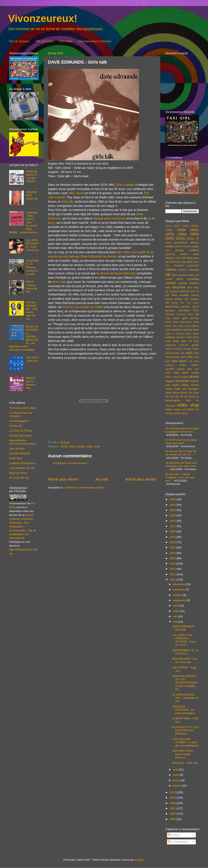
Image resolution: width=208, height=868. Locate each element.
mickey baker (191, 349)
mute (196, 353)
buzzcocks (193, 266)
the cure (170, 397)
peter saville (190, 373)
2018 (173, 542)
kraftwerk (170, 337)
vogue (177, 409)
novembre (179, 590)
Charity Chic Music (21, 436)
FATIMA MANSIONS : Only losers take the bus (32, 311)
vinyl (97, 446)
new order (187, 357)
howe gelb (180, 318)
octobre (178, 595)
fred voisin (193, 303)
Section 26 (16, 426)
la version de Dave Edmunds (116, 273)
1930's (195, 226)
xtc (197, 409)
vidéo (89, 446)
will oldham (188, 409)
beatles (170, 258)
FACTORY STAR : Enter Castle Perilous (183, 754)
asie (168, 250)
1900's (168, 226)
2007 (173, 808)
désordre (179, 287)
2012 (173, 574)
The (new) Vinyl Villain (23, 408)
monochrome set (175, 353)
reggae (170, 381)
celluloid (182, 275)
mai (175, 622)
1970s (64, 446)
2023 (173, 515)
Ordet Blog (16, 458)
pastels (181, 369)
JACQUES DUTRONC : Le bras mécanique (184, 710)
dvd (193, 291)
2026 (173, 499)
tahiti (168, 393)
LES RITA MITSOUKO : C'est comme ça (32, 245)
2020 (173, 531)
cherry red (193, 275)
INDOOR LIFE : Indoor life (32, 195)
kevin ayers (192, 334)
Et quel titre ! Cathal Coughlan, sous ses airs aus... (180, 477)
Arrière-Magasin (19, 421)
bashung (170, 254)
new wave (179, 361)
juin (175, 616)
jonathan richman (182, 330)
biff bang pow (190, 258)
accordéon (181, 242)
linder (176, 341)
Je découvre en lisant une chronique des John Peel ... (181, 466)
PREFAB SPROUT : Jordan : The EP (31, 177)
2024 (173, 510)
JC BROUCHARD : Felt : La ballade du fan (185, 698)
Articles (174, 835)
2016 (173, 553)
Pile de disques (19, 41)
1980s (182, 234)
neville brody (172, 357)
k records (178, 334)
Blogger (139, 860)
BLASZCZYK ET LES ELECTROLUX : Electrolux (185, 730)
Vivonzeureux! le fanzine (95, 41)
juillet (176, 611)
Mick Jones (76, 193)
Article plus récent (63, 479)
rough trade (173, 389)
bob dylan (187, 262)
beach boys (190, 254)
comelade (193, 279)
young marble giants (176, 413)
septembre (180, 600)
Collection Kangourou (22, 463)
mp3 (189, 353)
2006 (173, 814)
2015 (173, 558)
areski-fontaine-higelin (187, 246)
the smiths (190, 397)
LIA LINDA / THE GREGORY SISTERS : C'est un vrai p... (184, 640)
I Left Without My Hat (22, 468)
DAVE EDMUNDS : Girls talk (184, 628)
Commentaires (178, 842)
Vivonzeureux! (43, 18)
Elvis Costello (125, 185)
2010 (173, 792)
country (183, 283)
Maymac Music (18, 473)
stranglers (193, 389)
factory (195, 295)
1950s (181, 230)
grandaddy (184, 310)
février (177, 780)
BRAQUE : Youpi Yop (185, 763)
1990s (194, 234)
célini (174, 275)
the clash (194, 393)
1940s (169, 230)
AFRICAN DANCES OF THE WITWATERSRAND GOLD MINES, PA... (185, 683)
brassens (179, 266)
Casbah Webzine (20, 453)
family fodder (174, 299)
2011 (173, 580)
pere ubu (193, 369)
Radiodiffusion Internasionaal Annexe (23, 442)
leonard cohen (184, 337)
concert (171, 283)
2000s (170, 238)
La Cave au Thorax (21, 431)
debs (168, 288)
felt (167, 303)
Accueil (102, 479)
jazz (176, 322)
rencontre (182, 381)
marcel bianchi (174, 349)
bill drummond (173, 262)
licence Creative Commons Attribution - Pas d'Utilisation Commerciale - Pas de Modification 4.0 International (23, 526)
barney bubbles (187, 250)
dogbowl (174, 291)
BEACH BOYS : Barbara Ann (31, 383)
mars (176, 775)
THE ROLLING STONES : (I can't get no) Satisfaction (186, 742)
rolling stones (190, 385)
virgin (169, 409)
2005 (173, 819)
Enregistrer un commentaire (70, 463)
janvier (177, 786)
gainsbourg (172, 307)
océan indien (189, 365)
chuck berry (174, 279)
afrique (195, 242)
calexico (183, 270)
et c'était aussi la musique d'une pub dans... (181, 441)
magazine (171, 345)
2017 (173, 547)
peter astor (172, 373)
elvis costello (77, 446)
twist (188, 400)
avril (176, 770)
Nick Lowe (59, 282)
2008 (173, 803)
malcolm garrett (189, 345)
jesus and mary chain (178, 326)
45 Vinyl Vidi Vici (19, 478)
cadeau (171, 269)
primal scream (181, 377)
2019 (173, 537)
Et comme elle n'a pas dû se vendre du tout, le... (181, 453)
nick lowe (193, 361)
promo (194, 376)
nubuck (169, 365)
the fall (179, 397)
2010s (181, 238)
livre (184, 341)
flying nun (178, 303)
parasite (170, 369)
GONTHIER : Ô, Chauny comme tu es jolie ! (32, 267)
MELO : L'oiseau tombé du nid (31, 287)
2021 (173, 526)
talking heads (180, 393)
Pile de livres (44, 41)
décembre (179, 584)
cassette (194, 270)
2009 (173, 798)
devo (190, 288)
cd (168, 274)
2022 (173, 521)
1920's (186, 226)
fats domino (192, 299)
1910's (177, 226)
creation (194, 283)
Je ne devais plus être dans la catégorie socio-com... (182, 430)
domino (185, 291)
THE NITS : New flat (32, 359)
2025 (173, 505)
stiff (184, 389)
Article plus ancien (141, 479)
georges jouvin (190, 307)
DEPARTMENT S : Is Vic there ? (185, 652)
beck (178, 258)
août (176, 606)
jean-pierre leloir (190, 322)
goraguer (170, 310)
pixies (168, 377)
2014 (173, 564)
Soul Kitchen (17, 449)
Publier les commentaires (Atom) (85, 488)
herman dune (185, 314)
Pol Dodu (66, 41)
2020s (190, 239)
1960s (194, 230)
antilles (170, 246)
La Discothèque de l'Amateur (21, 414)
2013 (173, 569)
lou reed (194, 341)
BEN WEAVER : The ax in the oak (185, 660)
